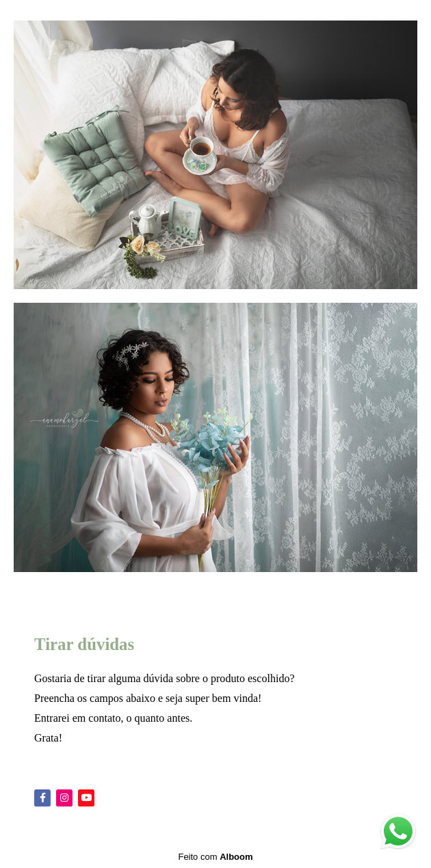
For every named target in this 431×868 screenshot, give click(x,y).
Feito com (215, 857)
